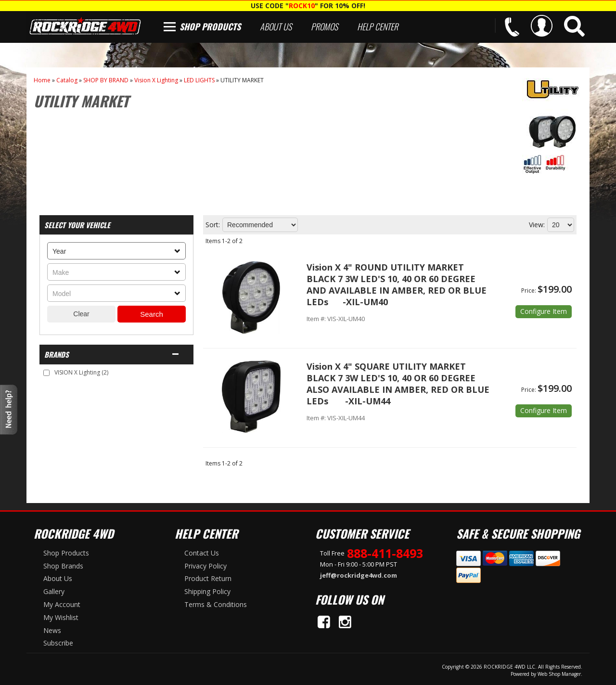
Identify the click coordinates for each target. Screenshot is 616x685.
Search (152, 314)
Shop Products (210, 26)
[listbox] (116, 251)
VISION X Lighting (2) (81, 372)
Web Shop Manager (559, 674)
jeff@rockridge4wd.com (359, 575)
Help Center (378, 26)
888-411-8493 (385, 553)
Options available (544, 312)
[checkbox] (46, 373)
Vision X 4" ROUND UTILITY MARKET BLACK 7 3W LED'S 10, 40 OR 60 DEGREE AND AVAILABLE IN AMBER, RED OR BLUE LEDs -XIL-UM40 (397, 284)
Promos (324, 26)
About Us (276, 26)
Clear (81, 314)
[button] (574, 26)
